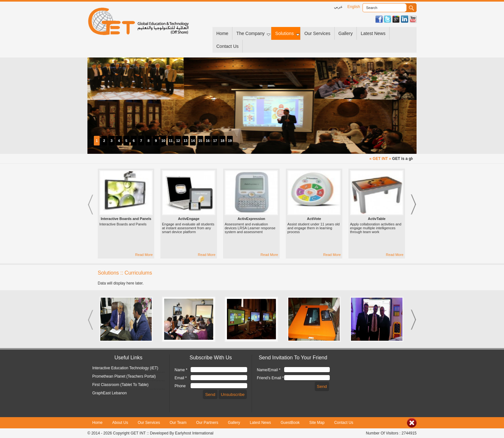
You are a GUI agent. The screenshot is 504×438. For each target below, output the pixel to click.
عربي (338, 7)
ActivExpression (251, 219)
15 (200, 141)
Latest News (373, 33)
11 (171, 141)
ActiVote (314, 219)
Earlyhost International (194, 433)
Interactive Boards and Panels (126, 219)
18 (222, 141)
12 (178, 141)
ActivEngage (189, 219)
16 (208, 141)
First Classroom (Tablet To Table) (120, 385)
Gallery (346, 33)
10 (163, 141)
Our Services (317, 33)
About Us (120, 423)
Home (222, 33)
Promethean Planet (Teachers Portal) (124, 376)
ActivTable (377, 219)
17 (215, 141)
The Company (253, 33)
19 (230, 141)
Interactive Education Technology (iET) (125, 368)
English (354, 7)
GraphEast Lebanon (109, 393)
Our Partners (207, 423)
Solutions (287, 33)
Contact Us (227, 46)
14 (193, 141)
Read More (144, 255)
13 (185, 141)
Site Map (317, 423)
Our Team (178, 423)
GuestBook (290, 423)
